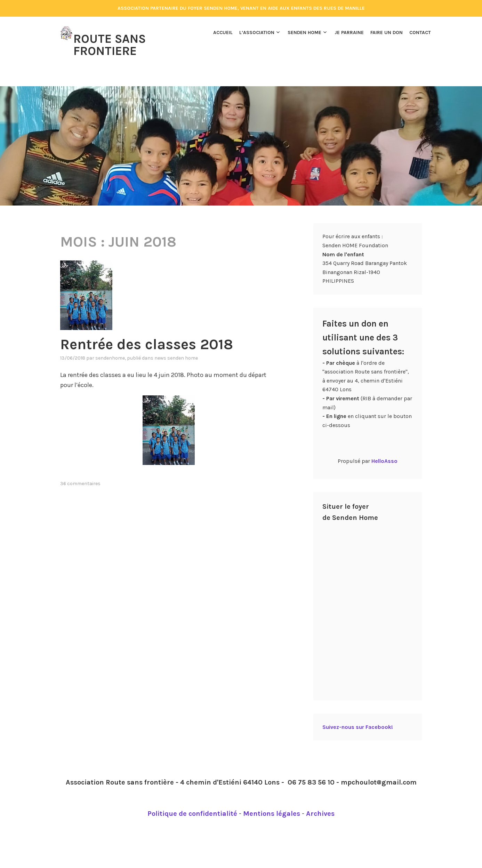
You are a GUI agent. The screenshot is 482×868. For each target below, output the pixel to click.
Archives (320, 799)
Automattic (315, 864)
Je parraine (349, 33)
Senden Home (304, 33)
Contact (420, 33)
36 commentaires (80, 469)
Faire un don (387, 33)
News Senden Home (176, 343)
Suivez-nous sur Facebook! (358, 712)
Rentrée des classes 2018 (147, 330)
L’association (257, 33)
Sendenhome (110, 343)
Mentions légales (272, 799)
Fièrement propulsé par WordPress (196, 864)
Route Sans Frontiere (110, 44)
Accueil (223, 33)
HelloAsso (384, 446)
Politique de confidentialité (192, 799)
